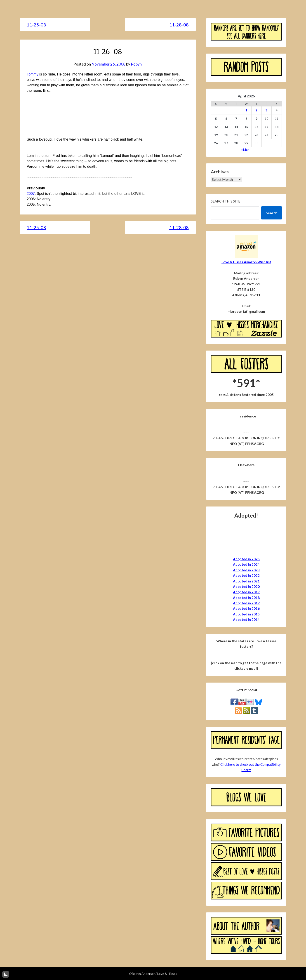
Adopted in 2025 (246, 559)
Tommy (33, 74)
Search (272, 213)
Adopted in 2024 (246, 564)
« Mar (245, 150)
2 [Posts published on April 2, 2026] (257, 110)
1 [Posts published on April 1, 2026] (246, 110)
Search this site (226, 201)
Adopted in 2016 (246, 608)
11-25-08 (36, 25)
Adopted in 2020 (246, 587)
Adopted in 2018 (246, 598)
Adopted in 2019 (246, 592)
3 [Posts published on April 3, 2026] (266, 110)
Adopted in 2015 (246, 614)
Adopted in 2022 (246, 575)
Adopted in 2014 (246, 620)
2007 (31, 194)
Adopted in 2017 (246, 603)
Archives (220, 172)
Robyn (136, 64)
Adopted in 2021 (246, 581)
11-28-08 (179, 25)
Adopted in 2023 (246, 570)
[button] (6, 974)
